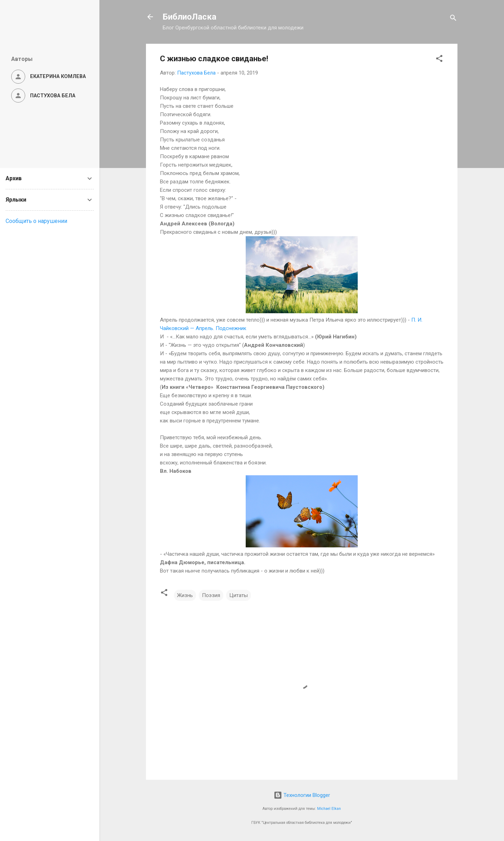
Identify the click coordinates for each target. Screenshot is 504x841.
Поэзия (211, 595)
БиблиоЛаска (190, 17)
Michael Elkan (329, 809)
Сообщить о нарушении (36, 221)
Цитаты (239, 595)
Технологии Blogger (302, 795)
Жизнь (185, 595)
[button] (439, 60)
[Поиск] (453, 19)
